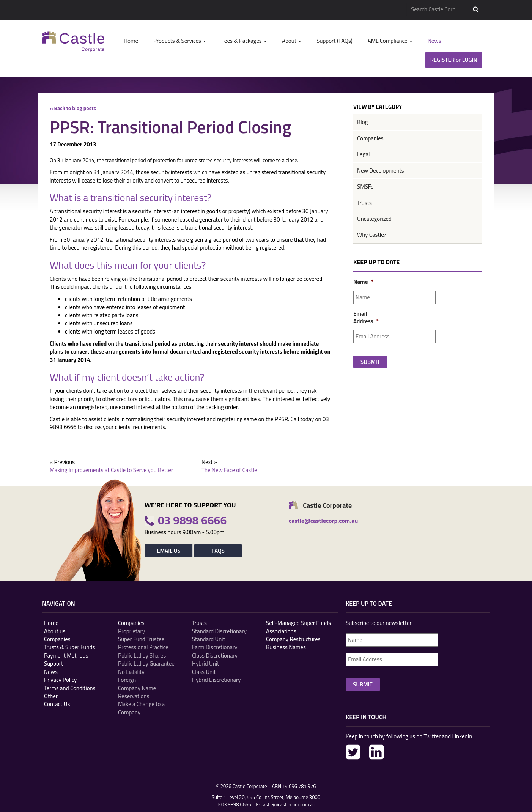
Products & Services (180, 41)
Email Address (363, 317)
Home (131, 41)
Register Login (454, 60)
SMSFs (365, 186)
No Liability (131, 672)
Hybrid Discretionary (216, 680)
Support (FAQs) (334, 41)
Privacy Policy (60, 680)
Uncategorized (374, 219)
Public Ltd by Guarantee (146, 663)
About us (55, 631)
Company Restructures (293, 639)
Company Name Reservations (137, 692)
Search (476, 9)
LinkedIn (377, 752)
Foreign (127, 680)
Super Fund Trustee (141, 639)
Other (51, 696)
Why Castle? (372, 235)
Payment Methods (66, 655)
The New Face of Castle (229, 470)
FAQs (218, 551)
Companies (370, 138)
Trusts (364, 203)
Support (54, 663)
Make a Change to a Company (141, 708)
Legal (363, 154)
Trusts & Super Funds (70, 647)
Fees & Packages (244, 41)
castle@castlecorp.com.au (288, 804)
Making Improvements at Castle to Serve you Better (111, 470)
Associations (281, 631)
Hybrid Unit (205, 663)
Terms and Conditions (70, 688)
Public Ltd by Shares (142, 655)
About (292, 41)
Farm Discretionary (215, 647)
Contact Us (57, 704)
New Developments (381, 171)
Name (363, 282)
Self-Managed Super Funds (298, 623)
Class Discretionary (215, 655)
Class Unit (204, 672)
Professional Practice (143, 647)
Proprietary (131, 631)
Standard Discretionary (219, 631)
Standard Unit (209, 639)
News (434, 41)
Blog (362, 122)
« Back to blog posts (73, 108)
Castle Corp (73, 42)
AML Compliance (390, 41)
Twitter (353, 752)
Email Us (168, 551)
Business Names (286, 647)
